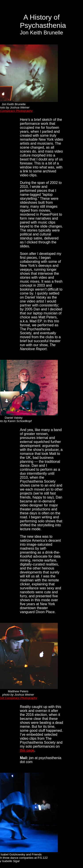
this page (27, 750)
